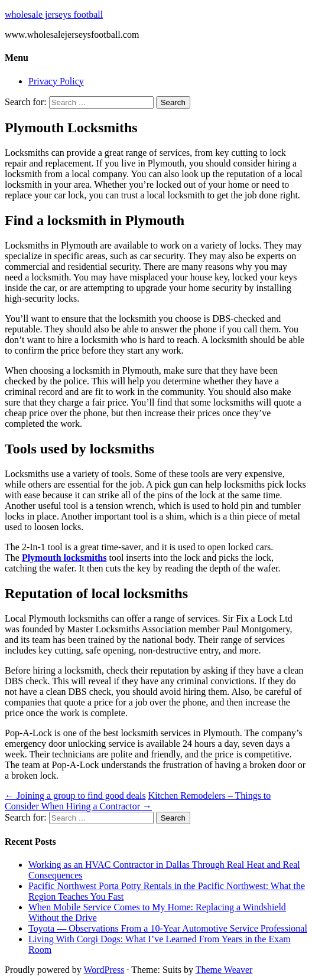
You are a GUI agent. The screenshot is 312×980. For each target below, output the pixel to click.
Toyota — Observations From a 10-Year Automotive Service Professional (168, 928)
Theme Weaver (224, 970)
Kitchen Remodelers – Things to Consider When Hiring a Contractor (138, 801)
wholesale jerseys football (54, 14)
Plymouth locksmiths (64, 558)
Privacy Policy (56, 81)
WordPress (104, 970)
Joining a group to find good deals (75, 796)
